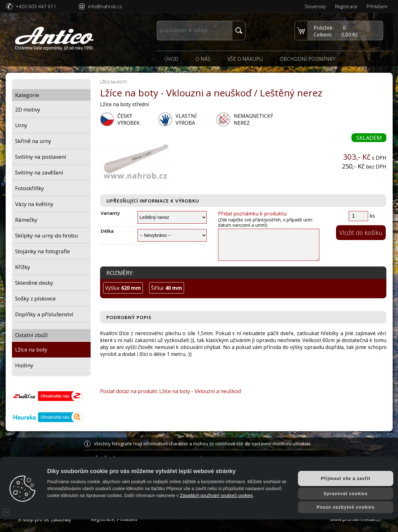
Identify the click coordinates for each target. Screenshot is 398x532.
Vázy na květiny (34, 204)
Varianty (110, 213)
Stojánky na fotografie (42, 251)
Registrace (346, 6)
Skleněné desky (34, 283)
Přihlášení (377, 6)
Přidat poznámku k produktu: (253, 214)
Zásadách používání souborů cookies (216, 495)
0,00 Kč (350, 35)
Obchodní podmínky (308, 59)
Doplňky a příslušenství (44, 314)
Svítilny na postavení (41, 157)
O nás (203, 59)
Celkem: (323, 35)
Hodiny (24, 365)
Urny (21, 125)
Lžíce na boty (31, 349)
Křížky (23, 267)
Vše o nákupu (245, 59)
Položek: (324, 28)
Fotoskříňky (30, 188)
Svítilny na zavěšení (39, 172)
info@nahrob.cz (105, 6)
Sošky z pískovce (35, 298)
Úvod (171, 59)
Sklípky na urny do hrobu (47, 235)
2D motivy (28, 109)
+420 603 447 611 (36, 6)
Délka (107, 231)
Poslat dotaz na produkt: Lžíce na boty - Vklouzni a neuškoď (171, 391)
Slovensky (315, 6)
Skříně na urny (33, 141)
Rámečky (26, 220)
